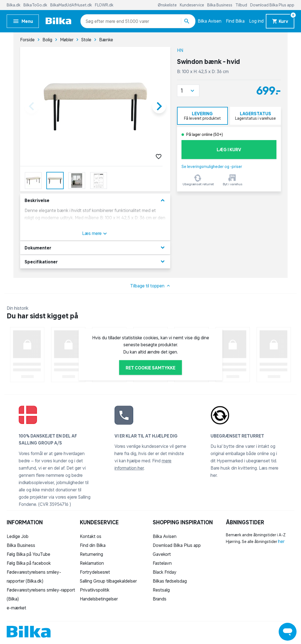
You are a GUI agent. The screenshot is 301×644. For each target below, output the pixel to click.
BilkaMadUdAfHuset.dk (71, 5)
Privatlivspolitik (95, 590)
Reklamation (92, 563)
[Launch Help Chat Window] (288, 632)
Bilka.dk (14, 5)
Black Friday (165, 572)
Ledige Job (18, 536)
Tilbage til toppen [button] (151, 286)
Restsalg (161, 590)
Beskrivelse (95, 200)
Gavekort (162, 554)
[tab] (202, 116)
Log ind (256, 21)
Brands (160, 599)
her (281, 541)
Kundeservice (192, 5)
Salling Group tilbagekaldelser (108, 581)
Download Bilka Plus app (272, 5)
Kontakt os (91, 536)
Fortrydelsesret (95, 572)
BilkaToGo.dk (36, 5)
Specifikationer (95, 262)
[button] (188, 91)
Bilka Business (220, 5)
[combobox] (96, 21)
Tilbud (242, 5)
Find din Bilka (93, 545)
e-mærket (16, 608)
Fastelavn (162, 563)
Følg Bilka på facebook (29, 563)
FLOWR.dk (104, 5)
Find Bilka (235, 21)
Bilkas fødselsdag (170, 581)
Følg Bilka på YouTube (28, 554)
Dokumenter (95, 248)
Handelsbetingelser (99, 599)
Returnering (91, 554)
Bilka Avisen (210, 21)
